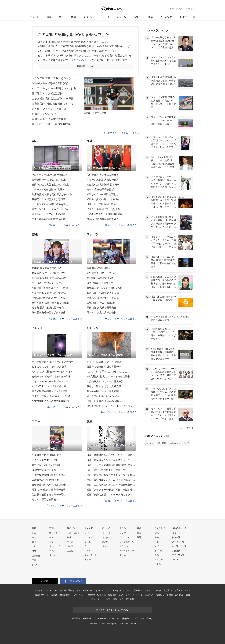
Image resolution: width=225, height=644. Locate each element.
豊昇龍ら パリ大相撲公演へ (48, 93)
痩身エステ (118, 599)
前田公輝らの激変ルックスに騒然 (50, 288)
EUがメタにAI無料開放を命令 (103, 219)
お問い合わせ (147, 618)
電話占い (168, 590)
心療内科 (138, 590)
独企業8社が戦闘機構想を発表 (103, 185)
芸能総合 (54, 533)
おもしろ (121, 17)
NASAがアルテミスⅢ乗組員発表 (104, 214)
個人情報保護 (123, 618)
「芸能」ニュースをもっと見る (65, 319)
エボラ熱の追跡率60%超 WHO (48, 219)
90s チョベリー (127, 551)
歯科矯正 (179, 595)
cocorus (91, 595)
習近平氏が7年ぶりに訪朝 (46, 465)
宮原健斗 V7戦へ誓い (98, 268)
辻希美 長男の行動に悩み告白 (48, 308)
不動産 (170, 595)
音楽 (51, 542)
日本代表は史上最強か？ (100, 283)
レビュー (89, 533)
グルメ (88, 551)
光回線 (54, 595)
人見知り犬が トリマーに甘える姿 (105, 381)
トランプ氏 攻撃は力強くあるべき (51, 78)
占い (121, 595)
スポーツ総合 (73, 533)
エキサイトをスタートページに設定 (112, 610)
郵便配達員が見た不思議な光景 (49, 485)
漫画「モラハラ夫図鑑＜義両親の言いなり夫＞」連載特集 (112, 465)
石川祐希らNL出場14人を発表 (103, 293)
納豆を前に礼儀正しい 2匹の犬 (103, 396)
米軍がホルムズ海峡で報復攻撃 (50, 83)
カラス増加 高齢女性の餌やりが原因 (53, 99)
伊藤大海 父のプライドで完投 (103, 298)
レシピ (139, 595)
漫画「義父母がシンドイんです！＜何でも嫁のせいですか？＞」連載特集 (112, 460)
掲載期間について (85, 66)
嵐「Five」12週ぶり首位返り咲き (51, 124)
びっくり (106, 533)
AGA (108, 599)
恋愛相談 (112, 595)
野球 (69, 537)
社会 (34, 533)
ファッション (91, 555)
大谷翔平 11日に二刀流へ (100, 273)
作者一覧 (176, 537)
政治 (34, 542)
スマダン (124, 533)
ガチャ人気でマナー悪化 (45, 460)
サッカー (71, 542)
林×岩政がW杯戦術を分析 (101, 278)
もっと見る (187, 428)
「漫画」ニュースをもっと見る (120, 501)
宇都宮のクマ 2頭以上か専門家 (49, 199)
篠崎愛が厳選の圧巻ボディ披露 (49, 312)
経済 (34, 537)
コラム (137, 17)
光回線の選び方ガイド (70, 590)
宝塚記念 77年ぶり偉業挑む (102, 303)
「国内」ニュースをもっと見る (65, 225)
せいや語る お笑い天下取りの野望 (50, 303)
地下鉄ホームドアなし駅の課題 (49, 214)
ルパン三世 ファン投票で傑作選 (49, 386)
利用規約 (87, 618)
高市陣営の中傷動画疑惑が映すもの (52, 104)
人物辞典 (176, 551)
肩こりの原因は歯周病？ (45, 499)
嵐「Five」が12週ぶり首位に (48, 283)
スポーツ (88, 17)
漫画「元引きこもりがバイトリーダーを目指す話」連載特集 (112, 475)
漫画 (150, 17)
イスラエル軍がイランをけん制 (104, 209)
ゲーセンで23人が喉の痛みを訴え (50, 204)
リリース (176, 533)
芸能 (73, 17)
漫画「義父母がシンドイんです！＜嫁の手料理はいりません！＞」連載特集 (112, 480)
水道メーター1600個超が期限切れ (50, 175)
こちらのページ (83, 60)
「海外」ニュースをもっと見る (120, 225)
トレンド (105, 17)
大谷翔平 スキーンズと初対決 (49, 109)
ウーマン (130, 595)
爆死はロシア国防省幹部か (101, 204)
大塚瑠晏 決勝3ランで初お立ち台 (105, 288)
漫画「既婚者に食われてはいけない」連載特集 (112, 455)
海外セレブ (55, 546)
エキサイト (189, 9)
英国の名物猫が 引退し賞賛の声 (104, 367)
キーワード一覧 (179, 546)
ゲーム (88, 542)
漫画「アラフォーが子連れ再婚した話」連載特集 (112, 490)
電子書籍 (130, 599)
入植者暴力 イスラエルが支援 (103, 175)
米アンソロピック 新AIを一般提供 (50, 209)
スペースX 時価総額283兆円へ (48, 189)
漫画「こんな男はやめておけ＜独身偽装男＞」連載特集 (112, 485)
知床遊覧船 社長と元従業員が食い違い (53, 194)
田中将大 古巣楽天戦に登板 (102, 312)
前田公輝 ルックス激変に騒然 (49, 119)
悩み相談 (101, 595)
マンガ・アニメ (92, 537)
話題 (139, 537)
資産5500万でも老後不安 (45, 480)
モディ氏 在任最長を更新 (100, 189)
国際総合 (36, 556)
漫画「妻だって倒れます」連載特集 (106, 470)
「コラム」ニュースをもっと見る (64, 506)
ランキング (166, 17)
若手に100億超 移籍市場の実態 (49, 490)
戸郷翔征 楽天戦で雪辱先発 (102, 308)
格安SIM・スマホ (182, 590)
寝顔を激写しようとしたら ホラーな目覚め (110, 406)
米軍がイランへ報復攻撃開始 (102, 194)
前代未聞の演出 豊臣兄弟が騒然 (49, 278)
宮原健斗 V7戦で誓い (44, 114)
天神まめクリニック (122, 590)
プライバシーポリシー (104, 618)
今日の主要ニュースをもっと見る (121, 133)
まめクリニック (103, 590)
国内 (49, 17)
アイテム (148, 590)
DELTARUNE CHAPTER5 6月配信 (50, 401)
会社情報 (76, 618)
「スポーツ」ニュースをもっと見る (117, 319)
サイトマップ (178, 555)
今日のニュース (187, 17)
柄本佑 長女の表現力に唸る (47, 268)
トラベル (124, 546)
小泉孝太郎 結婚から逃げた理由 (49, 293)
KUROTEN (52, 590)
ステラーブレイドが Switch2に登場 (51, 396)
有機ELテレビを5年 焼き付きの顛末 (51, 376)
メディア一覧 (178, 542)
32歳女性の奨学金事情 (44, 470)
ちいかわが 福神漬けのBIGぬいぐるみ (52, 371)
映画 (51, 537)
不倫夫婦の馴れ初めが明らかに (49, 298)
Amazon (150, 443)
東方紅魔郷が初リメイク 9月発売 (50, 391)
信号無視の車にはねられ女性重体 (50, 180)
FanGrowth (88, 590)
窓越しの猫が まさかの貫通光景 (104, 386)
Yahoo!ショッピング (179, 443)
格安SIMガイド (42, 595)
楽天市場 (162, 443)
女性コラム (125, 537)
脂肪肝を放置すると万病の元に (49, 494)
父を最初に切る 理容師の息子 (48, 455)
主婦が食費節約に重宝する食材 (49, 475)
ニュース (34, 17)
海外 (61, 17)
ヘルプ (175, 559)
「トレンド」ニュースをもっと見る (63, 407)
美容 (188, 595)
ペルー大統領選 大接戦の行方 (103, 180)
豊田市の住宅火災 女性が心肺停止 (50, 185)
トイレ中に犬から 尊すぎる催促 (104, 362)
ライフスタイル (127, 542)
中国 (34, 560)
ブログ (158, 590)
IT (85, 546)
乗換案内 (160, 595)
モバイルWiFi (79, 595)
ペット (105, 546)
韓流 (51, 551)
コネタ (105, 537)
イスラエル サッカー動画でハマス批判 (54, 88)
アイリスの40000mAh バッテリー (50, 381)
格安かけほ (65, 595)
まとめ (35, 546)
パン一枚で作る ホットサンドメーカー (53, 362)
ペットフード (97, 599)
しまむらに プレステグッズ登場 (49, 367)
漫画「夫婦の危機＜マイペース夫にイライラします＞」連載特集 (112, 494)
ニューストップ (175, 9)
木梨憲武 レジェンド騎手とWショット (53, 273)
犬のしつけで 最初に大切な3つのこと (107, 371)
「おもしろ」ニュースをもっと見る (117, 412)
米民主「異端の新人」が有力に (104, 199)
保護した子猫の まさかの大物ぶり (105, 401)
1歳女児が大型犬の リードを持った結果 (108, 376)
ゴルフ (70, 546)
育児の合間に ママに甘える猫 (103, 391)
